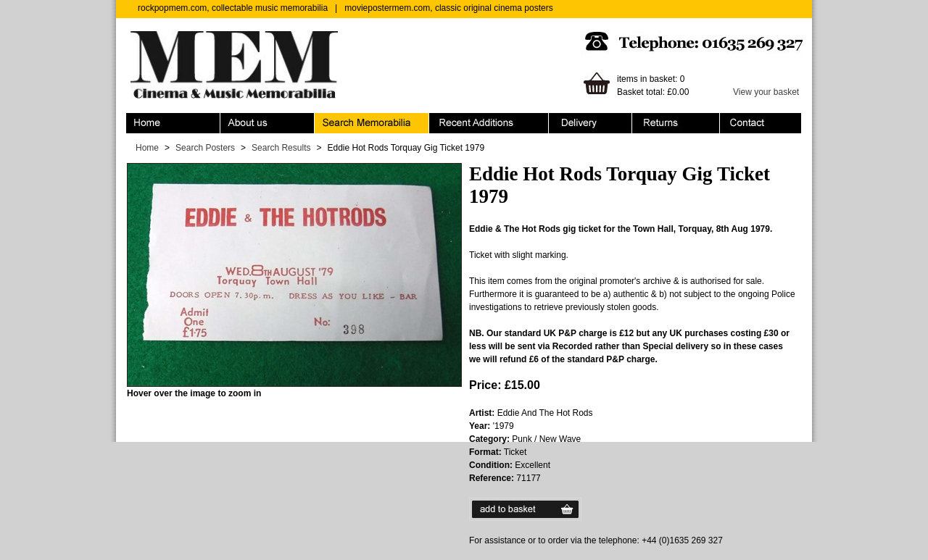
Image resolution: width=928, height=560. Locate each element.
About (268, 123)
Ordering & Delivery (591, 123)
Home (173, 123)
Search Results (281, 148)
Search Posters (205, 148)
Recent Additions (489, 123)
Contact (761, 123)
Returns (676, 123)
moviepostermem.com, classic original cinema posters (448, 8)
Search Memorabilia (372, 123)
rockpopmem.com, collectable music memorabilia (233, 8)
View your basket (766, 92)
